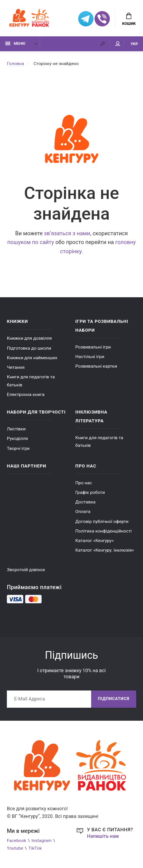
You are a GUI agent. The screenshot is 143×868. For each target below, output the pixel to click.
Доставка (86, 502)
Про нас (84, 483)
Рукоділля (17, 438)
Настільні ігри (90, 357)
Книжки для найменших (32, 358)
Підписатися (114, 699)
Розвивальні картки (96, 366)
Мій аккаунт (118, 44)
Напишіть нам (103, 836)
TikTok (35, 848)
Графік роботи (90, 492)
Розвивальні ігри (93, 347)
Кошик (129, 19)
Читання (16, 367)
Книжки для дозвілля (29, 338)
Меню (15, 43)
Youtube (15, 848)
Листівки (16, 429)
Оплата (83, 511)
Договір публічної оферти (102, 521)
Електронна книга (26, 394)
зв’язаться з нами (67, 234)
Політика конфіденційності (104, 531)
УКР (134, 44)
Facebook (17, 840)
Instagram (42, 840)
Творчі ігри (18, 448)
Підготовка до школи (29, 348)
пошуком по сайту (31, 242)
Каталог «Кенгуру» (95, 541)
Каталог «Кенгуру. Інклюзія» (105, 550)
